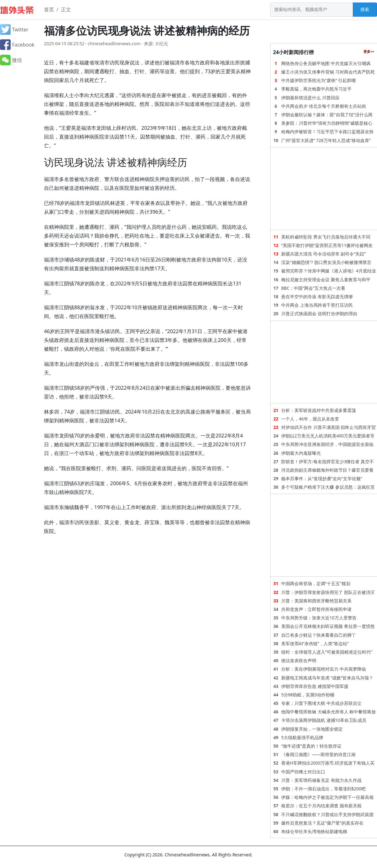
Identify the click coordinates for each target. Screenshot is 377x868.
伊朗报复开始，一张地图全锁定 (312, 729)
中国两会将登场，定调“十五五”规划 (316, 583)
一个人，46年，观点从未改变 (310, 419)
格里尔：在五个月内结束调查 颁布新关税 (321, 806)
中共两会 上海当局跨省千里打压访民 (317, 305)
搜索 (365, 9)
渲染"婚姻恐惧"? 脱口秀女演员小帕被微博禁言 (326, 262)
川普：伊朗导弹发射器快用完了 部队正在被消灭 (328, 592)
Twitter (14, 30)
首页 (49, 9)
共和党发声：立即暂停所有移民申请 (316, 609)
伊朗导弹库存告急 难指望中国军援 (315, 686)
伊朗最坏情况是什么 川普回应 (310, 98)
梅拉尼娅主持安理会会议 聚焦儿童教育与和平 (326, 280)
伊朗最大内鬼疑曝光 (301, 453)
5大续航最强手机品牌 (302, 737)
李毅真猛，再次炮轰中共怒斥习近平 (316, 89)
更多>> (369, 51)
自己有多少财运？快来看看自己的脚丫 (319, 635)
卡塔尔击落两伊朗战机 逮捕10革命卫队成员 (324, 720)
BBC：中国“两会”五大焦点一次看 (313, 288)
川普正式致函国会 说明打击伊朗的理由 (319, 313)
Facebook (17, 45)
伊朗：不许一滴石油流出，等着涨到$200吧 (323, 789)
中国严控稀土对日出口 (303, 772)
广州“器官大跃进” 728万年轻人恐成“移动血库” (326, 140)
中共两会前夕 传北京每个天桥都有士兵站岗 (324, 106)
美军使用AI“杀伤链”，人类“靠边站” (315, 643)
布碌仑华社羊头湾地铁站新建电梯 (314, 831)
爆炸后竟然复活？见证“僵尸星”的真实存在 (322, 823)
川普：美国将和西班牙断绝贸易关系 (316, 601)
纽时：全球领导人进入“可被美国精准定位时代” (327, 652)
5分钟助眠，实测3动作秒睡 (308, 695)
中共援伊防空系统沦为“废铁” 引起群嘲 (318, 80)
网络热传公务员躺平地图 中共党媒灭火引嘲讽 (326, 63)
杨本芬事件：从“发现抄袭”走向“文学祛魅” (322, 478)
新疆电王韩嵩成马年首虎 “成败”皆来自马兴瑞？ (327, 678)
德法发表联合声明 (299, 660)
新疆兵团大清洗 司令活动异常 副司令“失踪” (323, 254)
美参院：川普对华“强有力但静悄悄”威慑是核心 (327, 123)
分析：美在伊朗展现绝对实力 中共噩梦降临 (324, 669)
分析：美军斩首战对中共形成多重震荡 (319, 410)
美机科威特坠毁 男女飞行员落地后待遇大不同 (326, 237)
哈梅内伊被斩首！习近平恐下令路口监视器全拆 (327, 132)
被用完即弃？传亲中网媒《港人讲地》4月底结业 (329, 271)
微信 (11, 60)
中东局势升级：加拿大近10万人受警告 (319, 618)
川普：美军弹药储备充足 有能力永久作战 (321, 780)
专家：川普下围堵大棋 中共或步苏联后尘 (321, 703)
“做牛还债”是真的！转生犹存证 (311, 746)
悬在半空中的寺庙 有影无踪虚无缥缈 (317, 297)
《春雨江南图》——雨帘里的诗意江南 (318, 754)
